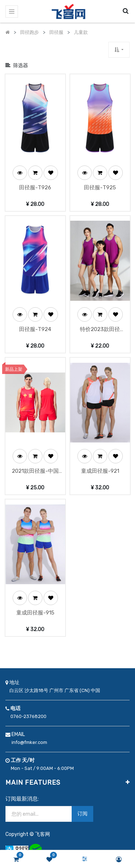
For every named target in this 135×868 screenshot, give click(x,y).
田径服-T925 (100, 185)
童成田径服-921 (100, 462)
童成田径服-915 (35, 601)
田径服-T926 (35, 185)
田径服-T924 (35, 323)
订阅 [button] (82, 802)
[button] (119, 50)
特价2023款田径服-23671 (100, 324)
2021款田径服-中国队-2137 (35, 463)
